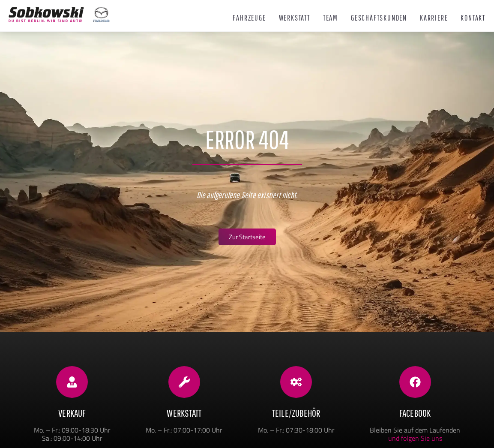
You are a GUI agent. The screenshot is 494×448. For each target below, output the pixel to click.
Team (331, 18)
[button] (19, 429)
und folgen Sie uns (415, 438)
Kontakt (473, 18)
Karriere (434, 18)
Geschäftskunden (379, 18)
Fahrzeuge (249, 18)
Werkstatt (295, 18)
